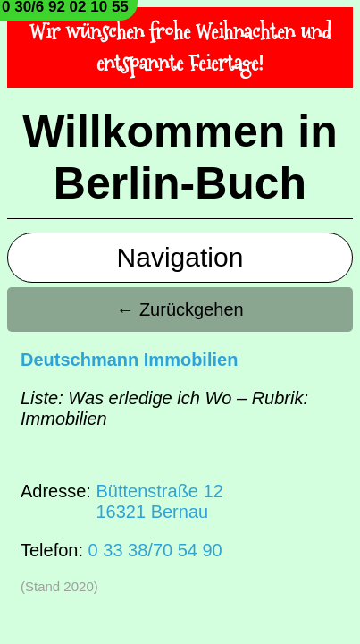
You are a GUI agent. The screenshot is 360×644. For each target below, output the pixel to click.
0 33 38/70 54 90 (155, 550)
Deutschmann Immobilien (129, 360)
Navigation (180, 257)
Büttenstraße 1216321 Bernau (159, 501)
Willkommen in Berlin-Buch (180, 157)
